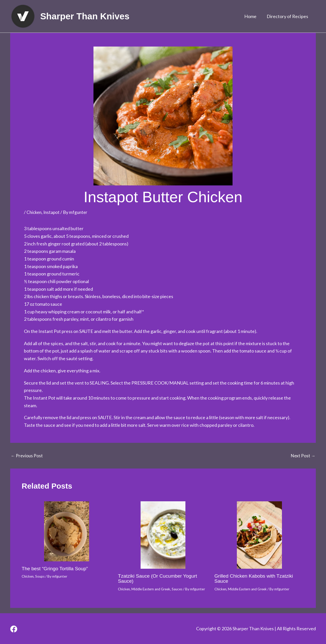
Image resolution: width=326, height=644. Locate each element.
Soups (41, 576)
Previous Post (27, 455)
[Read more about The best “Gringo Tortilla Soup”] (67, 531)
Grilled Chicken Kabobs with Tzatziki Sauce (256, 578)
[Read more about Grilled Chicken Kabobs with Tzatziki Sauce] (259, 535)
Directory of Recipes (288, 16)
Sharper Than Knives (85, 16)
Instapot (53, 212)
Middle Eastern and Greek (153, 588)
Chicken (35, 212)
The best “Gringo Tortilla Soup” (56, 568)
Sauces (181, 588)
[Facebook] (14, 629)
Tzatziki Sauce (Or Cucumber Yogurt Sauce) (159, 578)
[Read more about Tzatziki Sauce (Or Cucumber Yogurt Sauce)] (163, 535)
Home (252, 16)
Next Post (303, 455)
